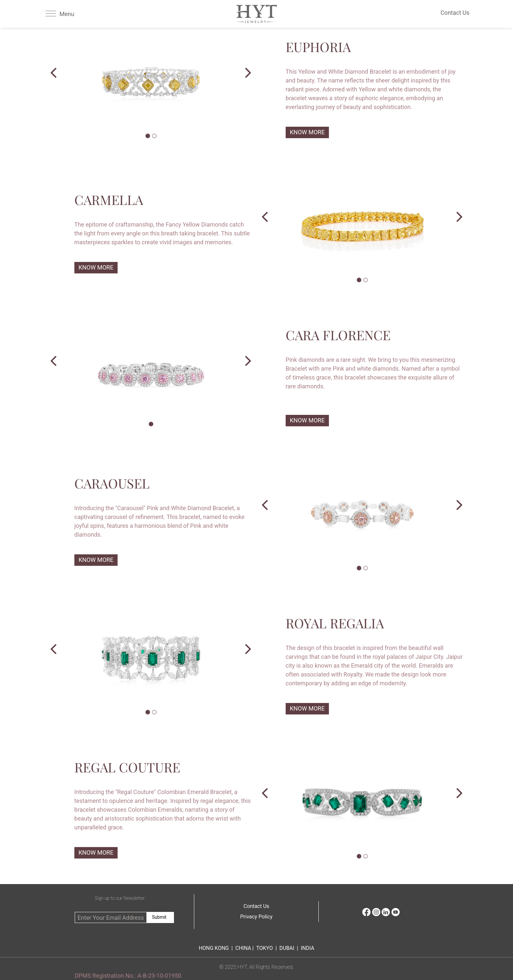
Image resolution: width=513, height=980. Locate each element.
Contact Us (256, 906)
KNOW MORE (307, 132)
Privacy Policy (256, 917)
